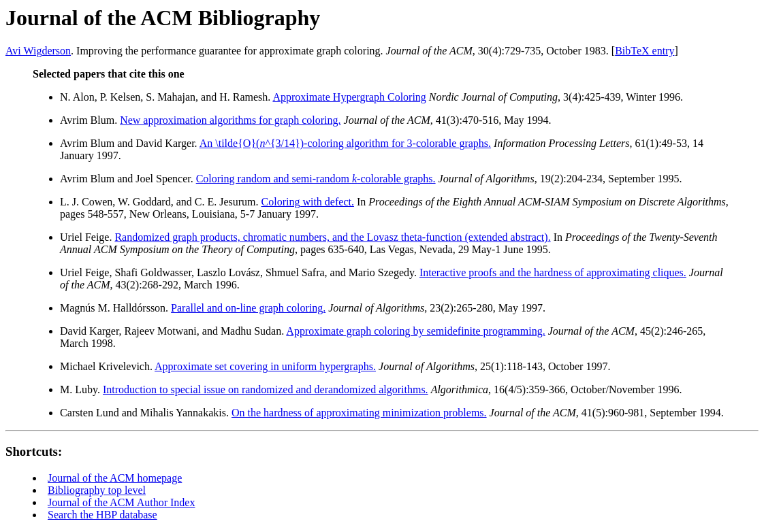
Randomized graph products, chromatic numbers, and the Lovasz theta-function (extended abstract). (332, 237)
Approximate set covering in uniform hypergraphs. (265, 366)
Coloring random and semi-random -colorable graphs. (316, 179)
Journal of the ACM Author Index (121, 502)
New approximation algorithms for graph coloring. (230, 120)
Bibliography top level (97, 490)
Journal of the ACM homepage (115, 478)
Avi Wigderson (38, 51)
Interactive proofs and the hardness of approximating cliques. (553, 272)
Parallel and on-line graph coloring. (248, 308)
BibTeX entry (644, 51)
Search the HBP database (102, 515)
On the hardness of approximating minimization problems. (359, 413)
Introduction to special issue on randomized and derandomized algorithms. (266, 389)
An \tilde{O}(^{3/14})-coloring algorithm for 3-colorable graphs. (345, 143)
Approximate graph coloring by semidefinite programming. (415, 331)
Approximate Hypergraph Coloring (349, 97)
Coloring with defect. (308, 202)
